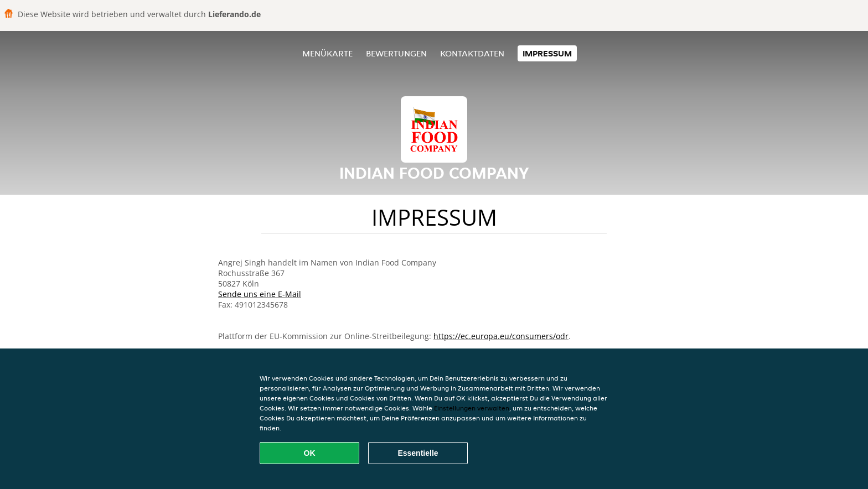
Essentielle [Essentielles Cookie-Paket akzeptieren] (418, 453)
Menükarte (327, 53)
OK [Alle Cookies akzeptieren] (310, 453)
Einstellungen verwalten (472, 408)
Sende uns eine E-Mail (260, 294)
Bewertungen (396, 53)
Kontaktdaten (472, 53)
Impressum (547, 53)
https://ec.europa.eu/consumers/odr (501, 336)
